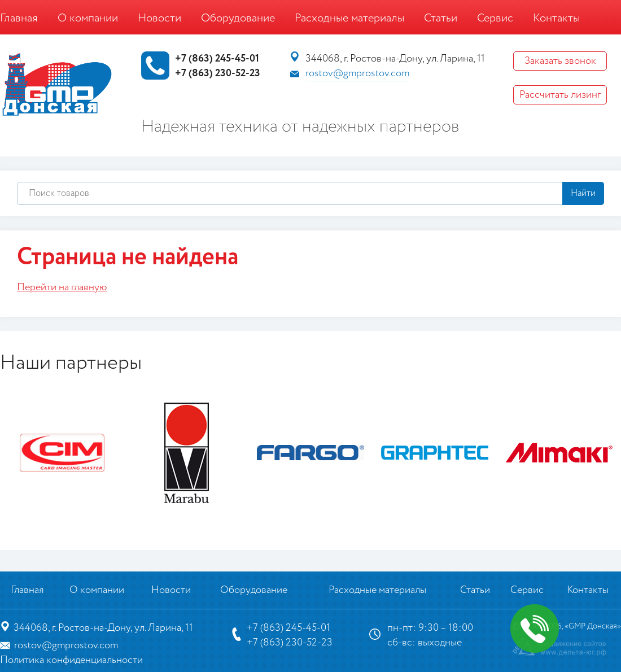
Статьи (441, 18)
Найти (583, 193)
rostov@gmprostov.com (357, 73)
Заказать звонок (560, 61)
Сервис (495, 18)
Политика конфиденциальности (71, 660)
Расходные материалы (349, 18)
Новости (159, 18)
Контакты (556, 18)
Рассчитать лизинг (560, 95)
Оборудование (238, 18)
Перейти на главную (62, 287)
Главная (19, 18)
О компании (88, 18)
